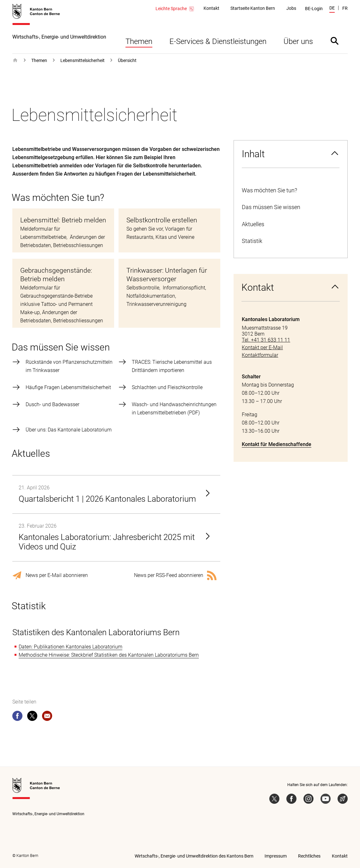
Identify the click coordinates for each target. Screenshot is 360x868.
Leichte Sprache (175, 9)
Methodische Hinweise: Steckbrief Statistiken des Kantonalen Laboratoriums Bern (109, 655)
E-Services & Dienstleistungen (218, 41)
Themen (139, 41)
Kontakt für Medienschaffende (277, 444)
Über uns (298, 41)
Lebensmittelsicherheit (82, 60)
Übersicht (127, 60)
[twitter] (32, 717)
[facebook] (17, 717)
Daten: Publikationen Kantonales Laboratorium (70, 647)
